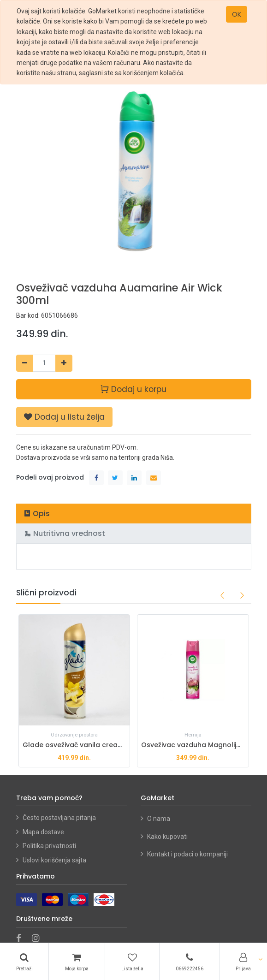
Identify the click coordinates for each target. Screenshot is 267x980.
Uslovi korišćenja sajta (54, 860)
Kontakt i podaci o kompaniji (187, 854)
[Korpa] (77, 962)
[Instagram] (39, 939)
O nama (159, 819)
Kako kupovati (168, 837)
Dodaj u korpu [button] (133, 389)
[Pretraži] (24, 962)
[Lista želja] (132, 962)
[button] (64, 417)
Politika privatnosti (49, 846)
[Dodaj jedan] (64, 363)
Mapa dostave (43, 832)
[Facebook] (22, 939)
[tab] (134, 514)
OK (237, 14)
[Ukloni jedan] (25, 363)
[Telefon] (189, 962)
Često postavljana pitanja (59, 818)
